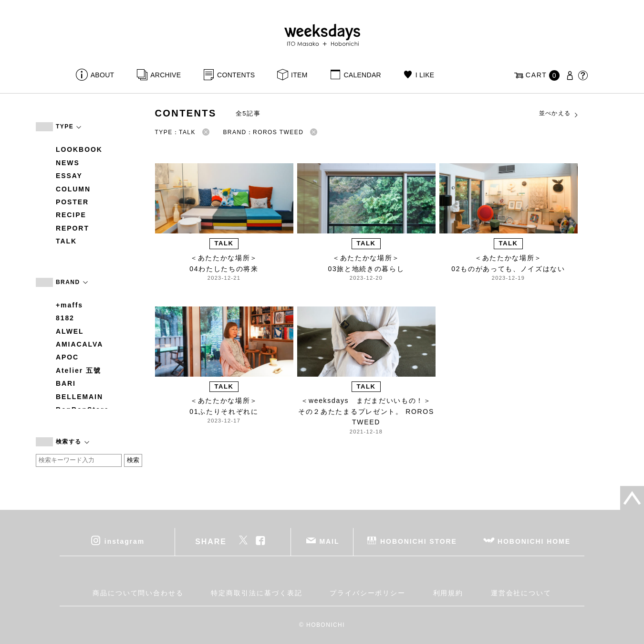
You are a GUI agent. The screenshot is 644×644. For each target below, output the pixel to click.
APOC (67, 357)
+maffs (69, 305)
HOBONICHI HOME (534, 541)
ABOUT (103, 75)
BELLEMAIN (79, 397)
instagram (125, 541)
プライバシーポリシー (368, 593)
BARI (66, 383)
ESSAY (69, 176)
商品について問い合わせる (138, 593)
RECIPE (71, 215)
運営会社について (521, 593)
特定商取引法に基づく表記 (256, 593)
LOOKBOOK (79, 149)
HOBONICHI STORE (419, 541)
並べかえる (559, 114)
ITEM (299, 75)
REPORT (73, 228)
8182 (65, 318)
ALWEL (70, 331)
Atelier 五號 (78, 370)
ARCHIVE (166, 75)
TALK (66, 241)
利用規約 (448, 593)
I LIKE (425, 75)
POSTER (72, 202)
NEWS (68, 163)
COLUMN (73, 189)
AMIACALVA (79, 344)
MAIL (330, 541)
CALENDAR (362, 75)
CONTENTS (236, 75)
